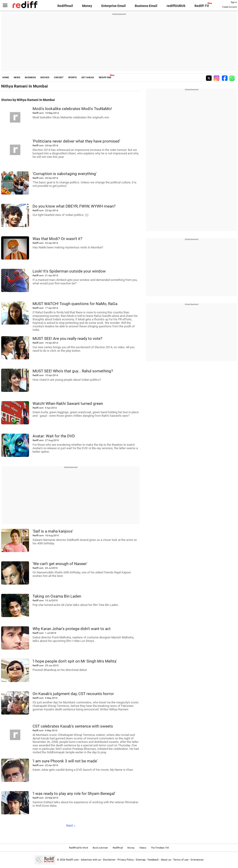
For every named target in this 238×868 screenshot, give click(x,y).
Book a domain (100, 848)
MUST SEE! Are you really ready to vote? (67, 338)
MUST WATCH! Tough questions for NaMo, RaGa (75, 304)
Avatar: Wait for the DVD (54, 436)
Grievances (197, 860)
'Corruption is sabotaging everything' (65, 174)
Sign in (234, 2)
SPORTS (72, 77)
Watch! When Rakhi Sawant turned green (68, 403)
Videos (143, 848)
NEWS (17, 77)
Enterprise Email (114, 6)
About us (166, 860)
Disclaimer (109, 860)
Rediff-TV (202, 6)
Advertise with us (91, 860)
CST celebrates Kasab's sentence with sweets (73, 726)
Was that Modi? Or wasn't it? (57, 239)
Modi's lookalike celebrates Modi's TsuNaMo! (72, 109)
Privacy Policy (126, 860)
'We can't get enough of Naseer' (60, 564)
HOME (6, 77)
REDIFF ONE (105, 77)
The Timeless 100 (160, 848)
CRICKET (59, 77)
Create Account (230, 7)
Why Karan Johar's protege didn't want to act (72, 629)
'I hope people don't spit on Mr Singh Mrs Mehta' (75, 661)
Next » (71, 826)
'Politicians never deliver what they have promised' (76, 141)
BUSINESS (30, 77)
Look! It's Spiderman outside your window (69, 271)
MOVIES (45, 77)
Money (87, 6)
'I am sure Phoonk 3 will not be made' (65, 761)
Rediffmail (65, 6)
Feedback (153, 860)
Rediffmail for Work (79, 848)
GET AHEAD (88, 77)
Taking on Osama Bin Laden (57, 596)
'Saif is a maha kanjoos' (53, 531)
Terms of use (181, 860)
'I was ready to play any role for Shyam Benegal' (74, 793)
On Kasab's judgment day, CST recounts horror (73, 694)
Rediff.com (72, 860)
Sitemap (141, 860)
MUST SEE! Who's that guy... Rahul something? (73, 371)
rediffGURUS (176, 6)
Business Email (146, 6)
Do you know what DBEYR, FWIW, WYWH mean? (74, 206)
